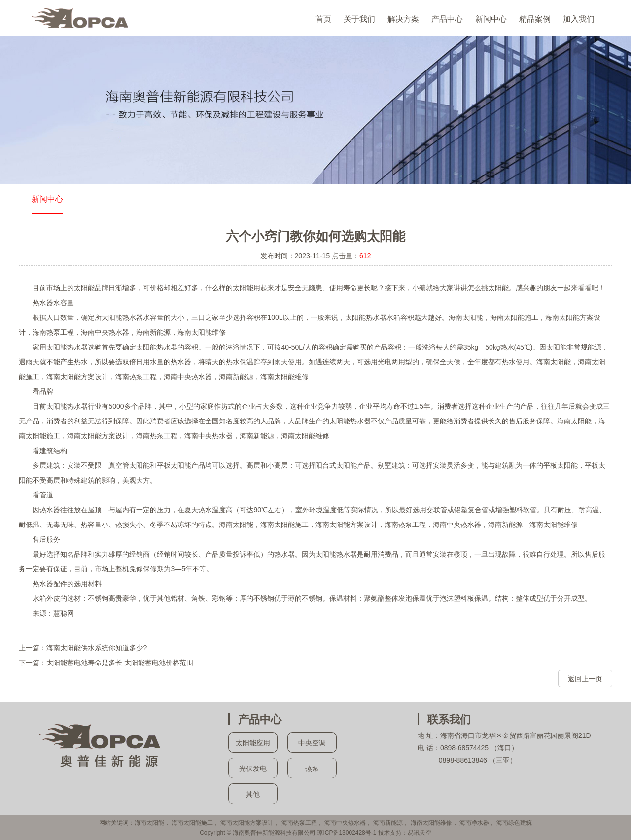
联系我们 (449, 719)
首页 (323, 19)
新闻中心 (491, 19)
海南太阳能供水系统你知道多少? (97, 648)
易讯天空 (420, 833)
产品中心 (447, 19)
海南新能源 (388, 823)
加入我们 (579, 19)
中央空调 (312, 743)
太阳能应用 (253, 743)
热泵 (312, 769)
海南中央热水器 (345, 823)
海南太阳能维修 (431, 823)
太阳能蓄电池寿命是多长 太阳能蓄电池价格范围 (120, 663)
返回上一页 (585, 679)
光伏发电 (253, 769)
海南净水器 (474, 823)
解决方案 (403, 19)
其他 (253, 794)
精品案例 (535, 19)
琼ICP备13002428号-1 (347, 833)
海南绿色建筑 (514, 823)
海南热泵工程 (299, 823)
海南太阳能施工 (192, 823)
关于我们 (359, 19)
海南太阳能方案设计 (247, 823)
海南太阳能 (149, 823)
